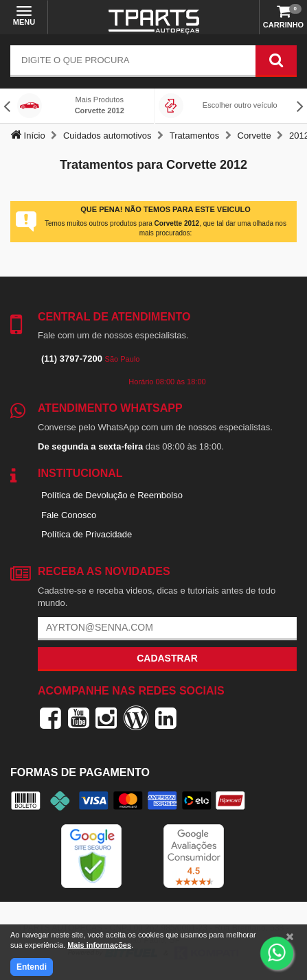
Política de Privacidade (87, 534)
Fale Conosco (69, 515)
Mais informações (99, 945)
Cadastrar (167, 658)
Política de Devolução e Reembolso (112, 495)
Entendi (32, 967)
